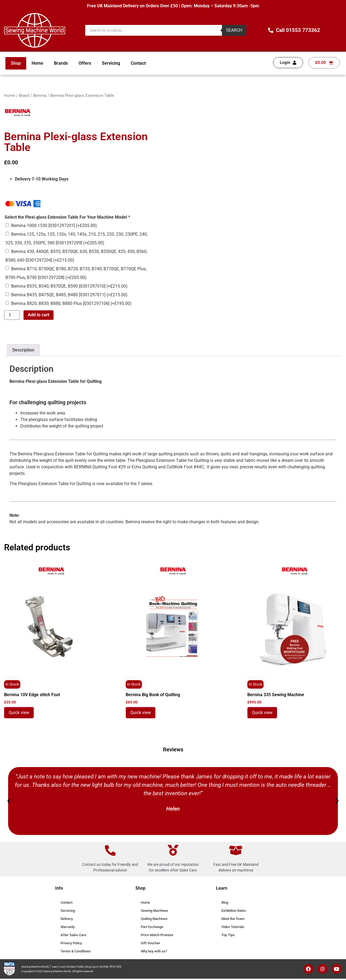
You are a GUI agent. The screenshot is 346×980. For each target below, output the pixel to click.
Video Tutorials (233, 927)
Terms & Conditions (76, 951)
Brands (61, 63)
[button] (9, 801)
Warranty (68, 927)
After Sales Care (73, 935)
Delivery (67, 919)
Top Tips (228, 935)
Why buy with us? (154, 951)
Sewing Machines (154, 911)
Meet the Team (233, 919)
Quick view (19, 713)
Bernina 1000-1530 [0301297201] (54, 226)
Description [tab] (23, 350)
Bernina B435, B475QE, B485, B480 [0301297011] (69, 295)
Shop (16, 63)
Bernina (40, 96)
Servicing (111, 63)
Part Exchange (152, 927)
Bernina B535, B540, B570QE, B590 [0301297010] (69, 286)
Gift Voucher (151, 943)
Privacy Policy (71, 943)
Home (37, 63)
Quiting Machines (154, 919)
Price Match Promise (157, 935)
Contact (138, 63)
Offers (85, 63)
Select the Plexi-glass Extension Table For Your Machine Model (67, 217)
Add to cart (39, 315)
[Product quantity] (12, 315)
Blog (225, 902)
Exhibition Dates (234, 911)
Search (234, 30)
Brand (24, 96)
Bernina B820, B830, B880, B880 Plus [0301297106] (71, 303)
